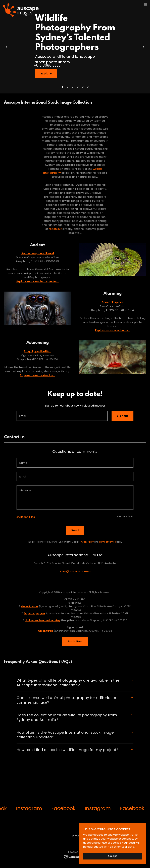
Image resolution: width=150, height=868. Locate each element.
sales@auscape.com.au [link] (75, 571)
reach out (55, 229)
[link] (21, 5)
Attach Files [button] (27, 517)
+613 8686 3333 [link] (47, 65)
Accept (112, 856)
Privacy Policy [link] (87, 542)
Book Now (75, 641)
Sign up (122, 416)
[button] (63, 87)
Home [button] (75, 836)
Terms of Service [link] (107, 542)
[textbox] (62, 416)
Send (75, 530)
